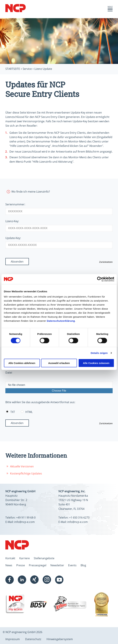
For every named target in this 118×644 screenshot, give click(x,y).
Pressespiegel (38, 565)
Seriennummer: (15, 204)
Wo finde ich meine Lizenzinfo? (28, 192)
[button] (110, 10)
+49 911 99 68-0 (26, 518)
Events (72, 565)
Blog (83, 565)
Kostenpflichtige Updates (26, 473)
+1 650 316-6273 (79, 518)
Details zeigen (99, 353)
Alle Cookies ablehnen (22, 363)
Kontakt (10, 558)
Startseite (13, 69)
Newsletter (57, 565)
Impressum (13, 639)
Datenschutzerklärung (61, 321)
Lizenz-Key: (12, 221)
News (9, 565)
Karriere (25, 558)
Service (27, 69)
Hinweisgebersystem (60, 639)
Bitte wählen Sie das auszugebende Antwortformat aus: (40, 402)
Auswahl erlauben (59, 363)
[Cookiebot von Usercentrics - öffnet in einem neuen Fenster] (99, 279)
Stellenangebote (44, 558)
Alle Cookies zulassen (96, 363)
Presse (21, 565)
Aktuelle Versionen (22, 466)
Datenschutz (33, 639)
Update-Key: (13, 238)
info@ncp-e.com (25, 522)
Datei (9, 373)
